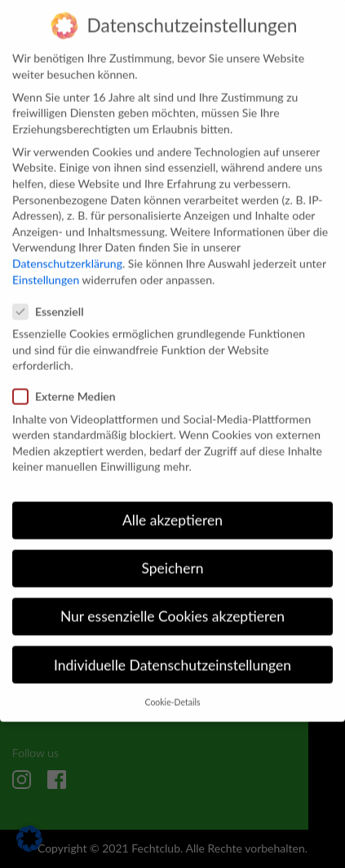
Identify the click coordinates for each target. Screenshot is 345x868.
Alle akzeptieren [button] (172, 506)
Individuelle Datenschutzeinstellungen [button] (172, 650)
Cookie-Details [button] (172, 687)
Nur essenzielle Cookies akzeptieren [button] (172, 602)
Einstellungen (46, 264)
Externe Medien (69, 382)
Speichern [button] (172, 554)
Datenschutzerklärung (67, 248)
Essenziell (53, 296)
